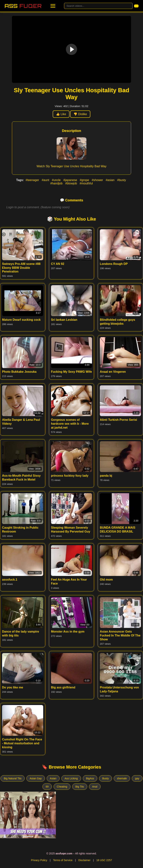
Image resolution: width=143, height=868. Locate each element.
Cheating (62, 787)
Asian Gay (36, 778)
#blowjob (71, 183)
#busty (121, 180)
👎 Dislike (80, 114)
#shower (98, 180)
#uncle (57, 180)
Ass (23, 6)
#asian (111, 180)
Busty (105, 778)
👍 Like (61, 114)
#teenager (33, 180)
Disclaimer (84, 860)
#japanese (71, 180)
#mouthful (86, 183)
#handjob (57, 183)
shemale (122, 778)
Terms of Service (63, 860)
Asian (53, 778)
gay (137, 778)
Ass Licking (71, 778)
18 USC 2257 (104, 860)
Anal (95, 787)
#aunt (46, 180)
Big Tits (80, 787)
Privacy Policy (39, 860)
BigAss (90, 778)
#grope (85, 180)
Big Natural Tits (13, 778)
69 (47, 787)
